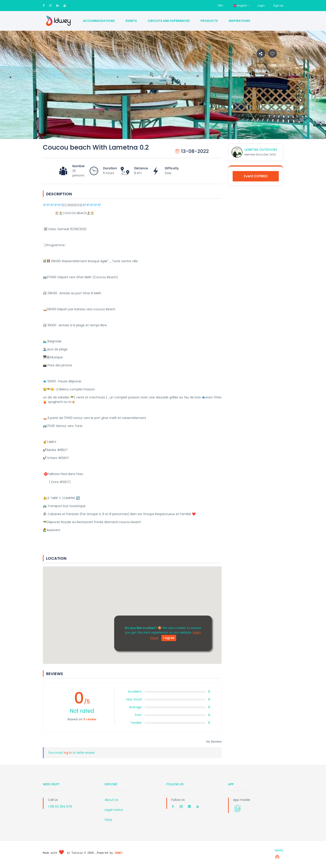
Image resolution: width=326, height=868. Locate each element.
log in (68, 753)
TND (221, 6)
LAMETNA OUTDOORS (261, 150)
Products (209, 21)
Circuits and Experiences (169, 21)
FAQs (108, 820)
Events (131, 21)
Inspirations (239, 21)
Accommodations (99, 21)
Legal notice (114, 810)
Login (261, 6)
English (241, 6)
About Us (111, 800)
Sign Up (278, 6)
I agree (169, 638)
